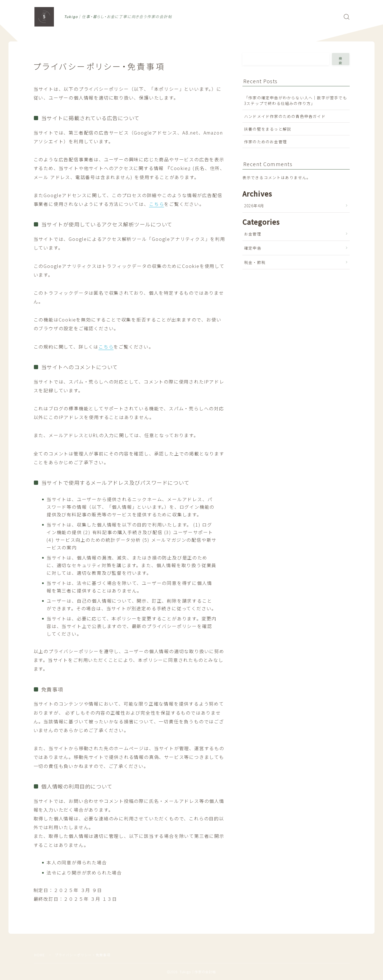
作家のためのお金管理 (266, 142)
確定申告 (253, 248)
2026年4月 (254, 206)
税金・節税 (255, 262)
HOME (40, 955)
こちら (157, 204)
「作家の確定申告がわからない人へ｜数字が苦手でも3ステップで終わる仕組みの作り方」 (296, 100)
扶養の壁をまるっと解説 (268, 129)
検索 (341, 60)
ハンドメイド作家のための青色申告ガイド (285, 116)
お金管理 (253, 234)
